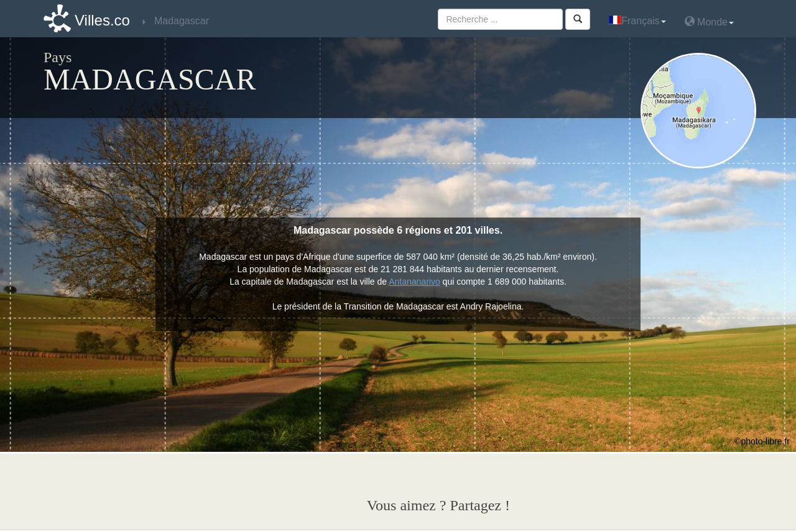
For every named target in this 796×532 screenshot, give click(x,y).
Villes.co (102, 20)
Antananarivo (414, 282)
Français (637, 21)
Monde (709, 21)
